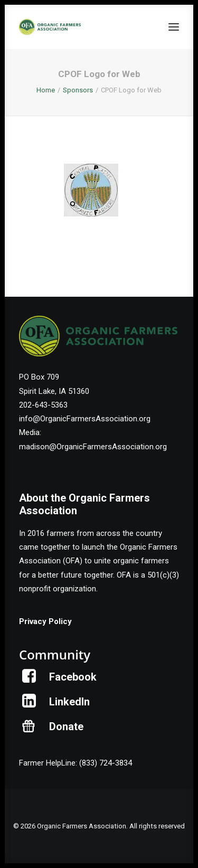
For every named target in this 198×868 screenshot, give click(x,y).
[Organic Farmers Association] (50, 27)
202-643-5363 (43, 405)
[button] (174, 27)
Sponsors (78, 90)
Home (46, 90)
